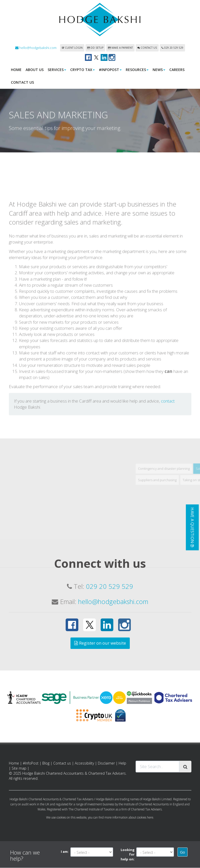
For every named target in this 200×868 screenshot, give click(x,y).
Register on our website (100, 643)
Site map (19, 768)
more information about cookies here (129, 818)
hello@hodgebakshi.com (36, 48)
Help (122, 763)
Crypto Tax (83, 70)
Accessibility (84, 763)
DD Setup (95, 48)
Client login (72, 48)
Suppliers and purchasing (174, 515)
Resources (137, 70)
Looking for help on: (128, 855)
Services (57, 70)
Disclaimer (106, 763)
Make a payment (120, 48)
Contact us (147, 48)
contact (168, 436)
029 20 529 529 (172, 48)
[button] (192, 527)
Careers (177, 70)
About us (35, 70)
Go (183, 852)
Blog (46, 763)
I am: (65, 852)
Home (16, 70)
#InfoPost (110, 70)
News (159, 70)
